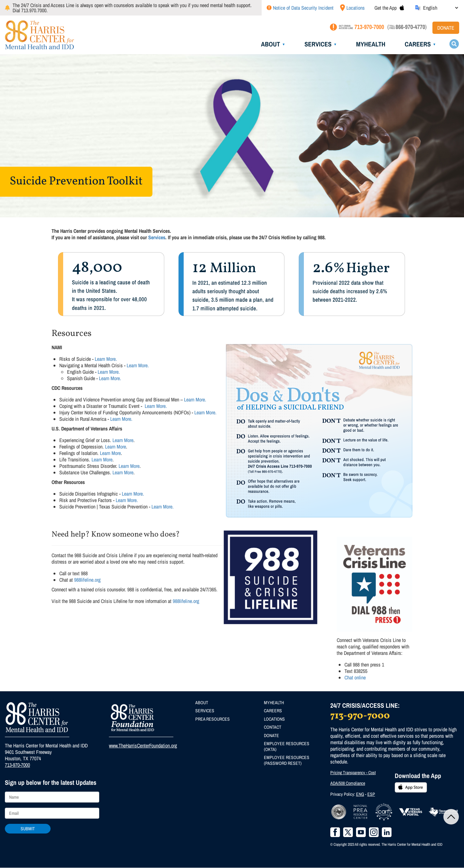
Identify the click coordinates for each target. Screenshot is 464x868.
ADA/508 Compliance (348, 783)
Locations (356, 8)
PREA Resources (213, 719)
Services (318, 44)
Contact (273, 727)
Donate (446, 28)
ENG (360, 794)
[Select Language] (440, 8)
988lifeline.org (87, 580)
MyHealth (371, 44)
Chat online (355, 677)
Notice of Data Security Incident (303, 8)
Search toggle (454, 44)
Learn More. (106, 359)
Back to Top (451, 817)
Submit (28, 829)
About (271, 44)
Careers (418, 44)
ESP (371, 794)
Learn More (123, 440)
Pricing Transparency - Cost (353, 773)
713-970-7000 (17, 765)
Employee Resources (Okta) (287, 746)
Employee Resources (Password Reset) (287, 760)
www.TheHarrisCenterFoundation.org (143, 745)
